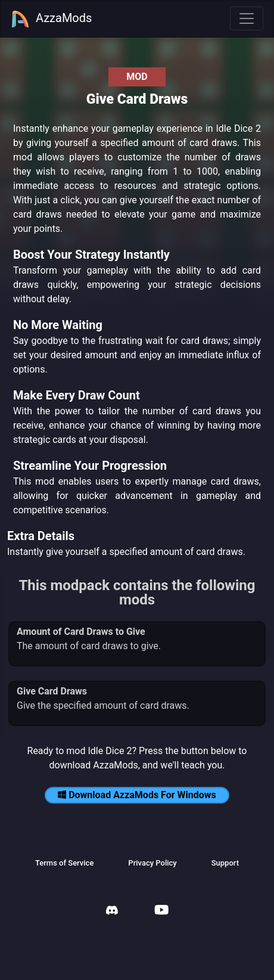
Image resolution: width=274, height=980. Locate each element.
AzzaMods (51, 19)
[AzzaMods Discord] (112, 912)
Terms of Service (64, 863)
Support (225, 863)
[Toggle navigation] (247, 18)
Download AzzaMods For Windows (137, 795)
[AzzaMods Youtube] (161, 911)
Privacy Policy (152, 863)
